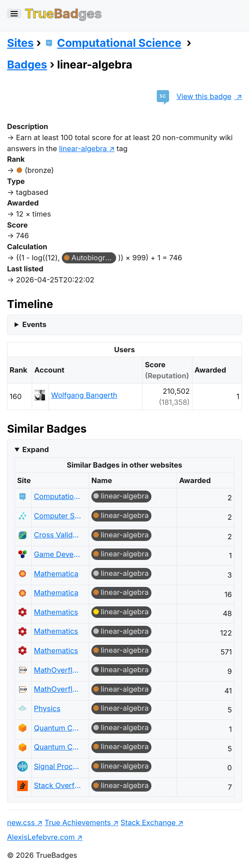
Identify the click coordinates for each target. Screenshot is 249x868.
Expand (35, 449)
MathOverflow (58, 670)
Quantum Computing (58, 728)
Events (34, 324)
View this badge (192, 96)
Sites (20, 43)
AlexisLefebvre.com (41, 837)
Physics (47, 708)
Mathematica (56, 574)
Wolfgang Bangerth (84, 395)
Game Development (58, 554)
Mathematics (56, 612)
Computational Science (113, 43)
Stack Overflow (58, 785)
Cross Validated (58, 535)
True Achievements (78, 822)
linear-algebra (124, 496)
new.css (21, 822)
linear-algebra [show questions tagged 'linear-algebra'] (83, 148)
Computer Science (58, 516)
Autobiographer (94, 258)
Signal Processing (58, 766)
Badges (27, 65)
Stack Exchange (148, 822)
